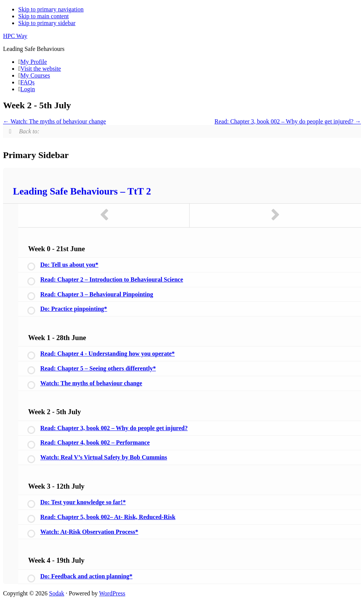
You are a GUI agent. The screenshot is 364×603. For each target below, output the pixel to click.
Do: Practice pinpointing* (74, 309)
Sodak (57, 593)
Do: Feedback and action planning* (86, 576)
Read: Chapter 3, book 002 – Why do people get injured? (288, 121)
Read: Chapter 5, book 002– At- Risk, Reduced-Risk (108, 517)
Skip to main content (44, 16)
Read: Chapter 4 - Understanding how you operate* (108, 354)
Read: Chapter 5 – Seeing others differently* (98, 368)
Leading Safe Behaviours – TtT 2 (82, 191)
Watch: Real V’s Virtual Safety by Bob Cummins (104, 457)
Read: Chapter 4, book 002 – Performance (95, 442)
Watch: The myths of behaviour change (55, 121)
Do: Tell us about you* (69, 265)
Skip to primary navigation (51, 9)
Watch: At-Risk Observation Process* (89, 532)
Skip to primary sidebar (47, 23)
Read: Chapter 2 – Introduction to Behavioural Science (112, 279)
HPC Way (15, 36)
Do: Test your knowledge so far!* (83, 502)
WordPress (112, 593)
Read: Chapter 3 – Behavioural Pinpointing (97, 294)
